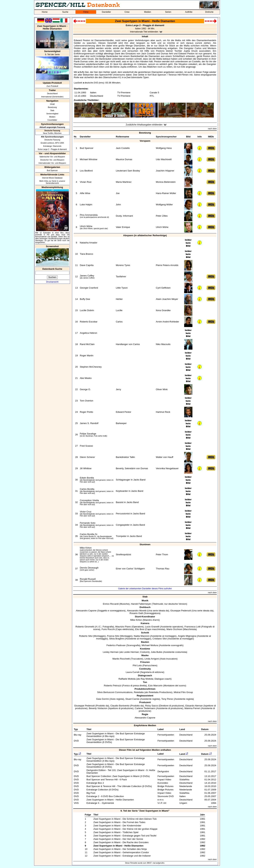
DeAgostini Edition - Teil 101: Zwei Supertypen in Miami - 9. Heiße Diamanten (121, 772)
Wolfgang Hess (164, 148)
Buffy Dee (84, 72)
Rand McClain (87, 344)
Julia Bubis (156, 652)
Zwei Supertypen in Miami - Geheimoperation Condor (121, 852)
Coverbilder (52, 120)
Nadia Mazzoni (141, 636)
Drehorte (209, 12)
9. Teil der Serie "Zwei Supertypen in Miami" (145, 811)
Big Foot (91, 793)
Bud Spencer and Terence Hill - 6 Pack (107, 780)
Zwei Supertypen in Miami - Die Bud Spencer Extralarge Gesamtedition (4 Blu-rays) (116, 735)
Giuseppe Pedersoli (181, 611)
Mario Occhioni (174, 629)
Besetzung (52, 107)
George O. (85, 389)
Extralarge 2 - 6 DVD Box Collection (105, 796)
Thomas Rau (163, 569)
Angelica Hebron (88, 333)
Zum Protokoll (52, 86)
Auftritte (189, 12)
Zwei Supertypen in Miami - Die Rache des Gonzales (121, 842)
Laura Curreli (133, 672)
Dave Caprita (87, 265)
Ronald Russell (88, 579)
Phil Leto (137, 665)
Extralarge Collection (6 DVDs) (102, 790)
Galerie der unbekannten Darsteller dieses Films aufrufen (145, 589)
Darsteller (106, 12)
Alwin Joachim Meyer (167, 299)
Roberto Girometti (85, 627)
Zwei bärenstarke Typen (137, 77)
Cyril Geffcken (163, 288)
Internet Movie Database (52, 178)
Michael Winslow (88, 159)
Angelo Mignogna (187, 636)
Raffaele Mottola (127, 679)
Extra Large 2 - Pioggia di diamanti (52, 149)
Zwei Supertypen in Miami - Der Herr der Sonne (118, 839)
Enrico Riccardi (111, 604)
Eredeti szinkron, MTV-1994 (52, 143)
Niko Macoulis (163, 344)
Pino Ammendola (89, 215)
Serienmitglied (52, 114)
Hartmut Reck (163, 412)
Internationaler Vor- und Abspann (52, 163)
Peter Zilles (162, 216)
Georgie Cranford (89, 288)
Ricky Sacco (152, 706)
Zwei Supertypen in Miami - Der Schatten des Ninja (120, 849)
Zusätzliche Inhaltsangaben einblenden (144, 125)
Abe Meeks (86, 378)
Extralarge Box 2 (95, 783)
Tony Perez (167, 699)
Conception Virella (89, 500)
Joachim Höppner (165, 171)
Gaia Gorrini (102, 699)
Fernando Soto (87, 523)
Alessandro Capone (86, 611)
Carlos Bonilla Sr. (89, 534)
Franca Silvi (113, 636)
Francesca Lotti (193, 627)
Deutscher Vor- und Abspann (52, 160)
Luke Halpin (86, 205)
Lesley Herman (111, 652)
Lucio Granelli (152, 627)
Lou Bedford (86, 171)
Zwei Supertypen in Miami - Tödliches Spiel (116, 832)
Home (45, 12)
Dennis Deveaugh (89, 568)
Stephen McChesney (91, 367)
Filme (86, 12)
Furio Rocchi (108, 629)
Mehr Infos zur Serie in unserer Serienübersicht (52, 182)
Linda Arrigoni (152, 659)
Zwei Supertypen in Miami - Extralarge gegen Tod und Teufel (125, 836)
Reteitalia (139, 692)
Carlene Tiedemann (145, 708)
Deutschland (52, 93)
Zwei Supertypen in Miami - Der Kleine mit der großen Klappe (125, 829)
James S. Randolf (89, 423)
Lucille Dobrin (87, 310)
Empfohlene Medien (145, 725)
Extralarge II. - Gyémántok (100, 803)
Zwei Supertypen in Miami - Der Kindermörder (117, 826)
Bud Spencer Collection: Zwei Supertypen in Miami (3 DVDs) (118, 776)
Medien (148, 12)
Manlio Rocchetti (121, 659)
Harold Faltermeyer (141, 604)
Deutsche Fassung (52, 140)
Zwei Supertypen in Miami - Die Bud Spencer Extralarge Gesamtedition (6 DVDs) (116, 741)
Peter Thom (162, 554)
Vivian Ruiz (86, 182)
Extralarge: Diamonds (52, 146)
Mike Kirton (86, 548)
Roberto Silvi (86, 636)
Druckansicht (52, 282)
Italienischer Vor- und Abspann (52, 157)
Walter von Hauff (165, 457)
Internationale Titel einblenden (144, 32)
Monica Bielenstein (166, 182)
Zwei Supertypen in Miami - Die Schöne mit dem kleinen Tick (125, 819)
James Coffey (87, 276)
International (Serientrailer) (52, 97)
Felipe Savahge (88, 434)
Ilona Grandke (163, 310)
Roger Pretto (86, 412)
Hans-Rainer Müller (166, 193)
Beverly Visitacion (98, 708)
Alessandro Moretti (137, 611)
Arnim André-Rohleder (168, 322)
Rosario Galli (136, 613)
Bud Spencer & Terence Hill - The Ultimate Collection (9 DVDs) (119, 786)
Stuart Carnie (132, 699)
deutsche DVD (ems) (94, 83)
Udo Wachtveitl (164, 159)
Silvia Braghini (117, 639)
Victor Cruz (86, 512)
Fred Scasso (86, 446)
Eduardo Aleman (194, 706)
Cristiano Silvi (160, 639)
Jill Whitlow (86, 468)
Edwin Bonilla (87, 478)
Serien (168, 12)
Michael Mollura (150, 645)
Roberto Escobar (89, 322)
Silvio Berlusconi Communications (115, 692)
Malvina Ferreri (192, 708)
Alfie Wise (85, 193)
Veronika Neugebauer (167, 468)
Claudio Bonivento (120, 706)
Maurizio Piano (123, 627)
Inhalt (52, 104)
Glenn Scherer (87, 457)
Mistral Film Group (183, 692)
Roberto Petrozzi (113, 686)
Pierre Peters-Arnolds (167, 265)
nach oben (212, 129)
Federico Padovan (116, 645)
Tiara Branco (86, 254)
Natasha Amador (88, 243)
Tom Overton (86, 401)
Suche (65, 12)
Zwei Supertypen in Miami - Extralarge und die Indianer (122, 856)
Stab (52, 110)
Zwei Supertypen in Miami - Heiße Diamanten (110, 800)
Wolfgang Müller (164, 205)
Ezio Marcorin (155, 686)
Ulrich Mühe (86, 226)
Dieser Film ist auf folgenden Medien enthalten (145, 750)
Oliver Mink (162, 389)
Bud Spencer (52, 170)
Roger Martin (87, 356)
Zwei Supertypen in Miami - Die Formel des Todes (119, 822)
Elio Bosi (140, 629)
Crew (127, 12)
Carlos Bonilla (87, 489)
